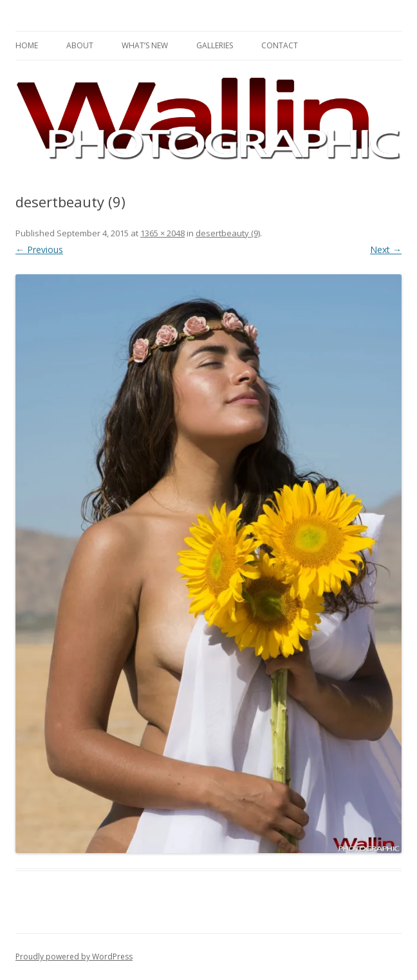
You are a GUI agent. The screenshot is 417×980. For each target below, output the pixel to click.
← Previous (39, 250)
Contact (280, 45)
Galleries (215, 45)
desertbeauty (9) (228, 233)
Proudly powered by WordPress (74, 956)
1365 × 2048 (162, 233)
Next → (386, 250)
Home (27, 45)
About (80, 45)
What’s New (145, 45)
